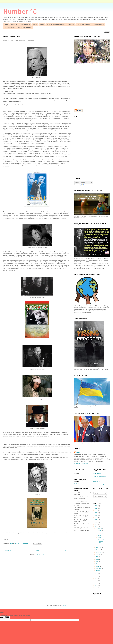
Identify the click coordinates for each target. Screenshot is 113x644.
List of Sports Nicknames (84, 25)
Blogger (64, 606)
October (98, 550)
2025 (96, 508)
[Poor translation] (7, 617)
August (98, 554)
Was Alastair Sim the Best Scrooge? (19, 41)
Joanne (78, 452)
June (98, 559)
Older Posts (67, 550)
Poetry (42, 25)
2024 (96, 510)
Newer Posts (8, 550)
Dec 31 (100, 531)
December (99, 529)
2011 (96, 585)
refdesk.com (96, 479)
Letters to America (10, 27)
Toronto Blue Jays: (99, 25)
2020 (96, 520)
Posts (96, 493)
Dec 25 (100, 533)
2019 (96, 522)
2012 (96, 583)
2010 (96, 588)
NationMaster (96, 481)
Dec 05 (100, 538)
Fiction (35, 25)
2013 (96, 581)
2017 (96, 527)
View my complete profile (81, 464)
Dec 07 (100, 535)
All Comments (98, 496)
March (98, 566)
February (99, 568)
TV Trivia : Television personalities (56, 25)
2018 (96, 524)
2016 (96, 574)
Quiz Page (71, 25)
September (99, 552)
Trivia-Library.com (98, 474)
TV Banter (77, 484)
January (98, 571)
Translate (85, 185)
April (97, 564)
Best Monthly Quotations (24, 27)
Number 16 (20, 11)
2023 (96, 513)
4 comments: (24, 544)
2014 (96, 578)
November (99, 548)
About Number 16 (25, 25)
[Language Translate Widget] (84, 183)
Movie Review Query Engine (100, 484)
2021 (96, 517)
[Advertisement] (17, 87)
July (97, 557)
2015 (96, 576)
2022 (96, 515)
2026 (96, 506)
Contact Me (14, 25)
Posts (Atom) (41, 554)
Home (6, 25)
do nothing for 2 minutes (99, 476)
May (97, 561)
